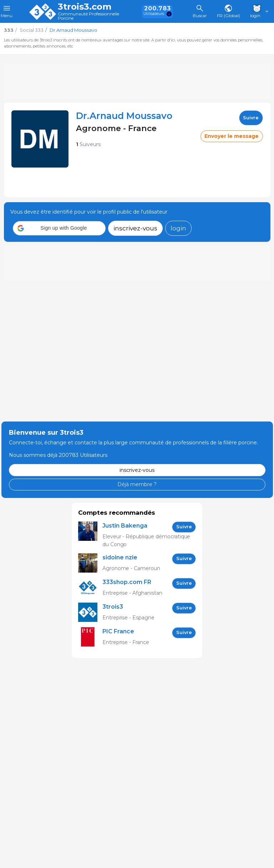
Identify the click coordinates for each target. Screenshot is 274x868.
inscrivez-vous (135, 228)
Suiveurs (88, 144)
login (178, 228)
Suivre (251, 118)
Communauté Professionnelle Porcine (88, 16)
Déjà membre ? (137, 484)
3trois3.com (85, 7)
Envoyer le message (232, 136)
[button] (59, 228)
